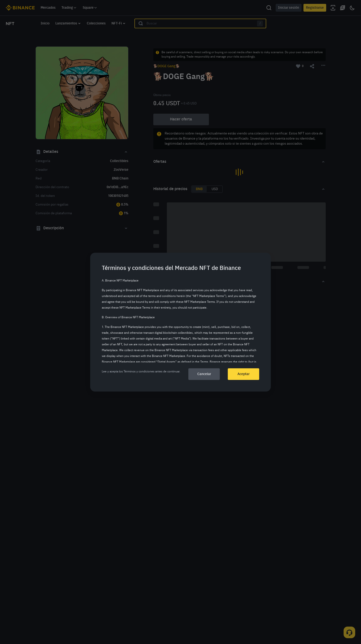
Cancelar (204, 374)
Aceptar (243, 374)
